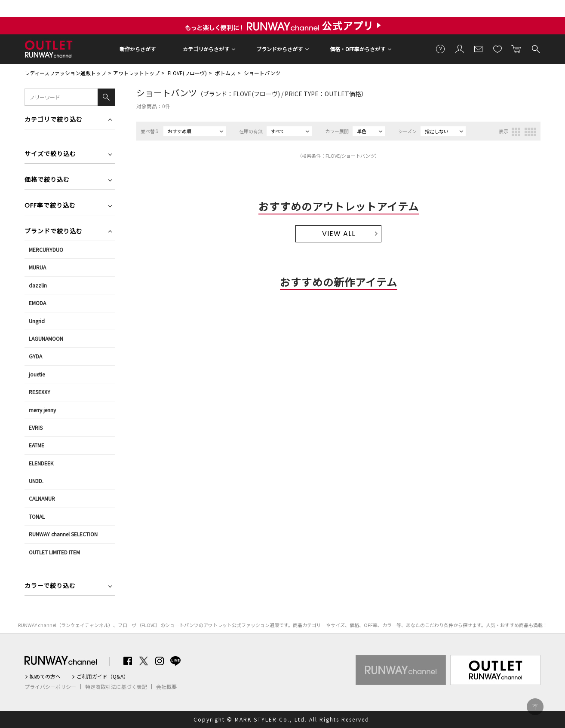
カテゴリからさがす (206, 49)
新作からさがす (138, 49)
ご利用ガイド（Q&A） (103, 676)
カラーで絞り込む (50, 586)
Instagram (160, 661)
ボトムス (225, 73)
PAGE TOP (535, 707)
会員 (460, 49)
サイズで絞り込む (50, 154)
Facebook (128, 661)
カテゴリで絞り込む (54, 120)
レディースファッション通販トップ (65, 73)
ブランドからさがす (279, 49)
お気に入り (497, 49)
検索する (535, 49)
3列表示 (516, 132)
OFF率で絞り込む (50, 206)
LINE (175, 661)
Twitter (144, 661)
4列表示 (530, 132)
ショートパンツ (262, 73)
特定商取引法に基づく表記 (116, 687)
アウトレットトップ (136, 73)
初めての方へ (45, 676)
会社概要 (166, 687)
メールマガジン (479, 49)
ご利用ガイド (441, 49)
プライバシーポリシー (50, 687)
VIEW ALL (339, 234)
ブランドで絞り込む (54, 232)
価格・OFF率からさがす (358, 49)
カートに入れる (516, 49)
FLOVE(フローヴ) (187, 73)
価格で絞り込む (47, 180)
